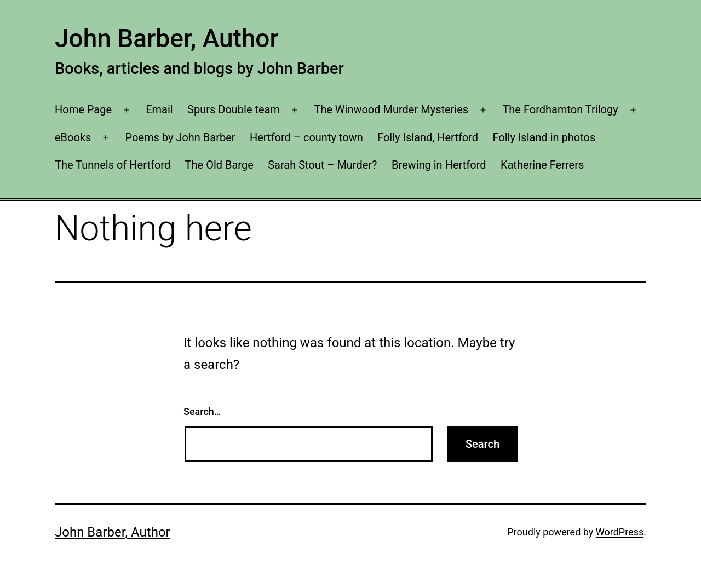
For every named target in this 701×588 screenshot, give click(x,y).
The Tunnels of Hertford (113, 165)
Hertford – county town (306, 137)
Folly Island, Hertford (428, 137)
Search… (202, 411)
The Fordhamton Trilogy (560, 109)
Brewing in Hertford (439, 165)
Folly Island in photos (544, 137)
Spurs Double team (234, 109)
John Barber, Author (167, 38)
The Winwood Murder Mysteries (391, 109)
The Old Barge (219, 165)
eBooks (73, 137)
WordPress (620, 532)
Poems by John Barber (180, 137)
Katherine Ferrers (542, 165)
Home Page (83, 109)
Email (159, 109)
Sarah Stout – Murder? (322, 165)
